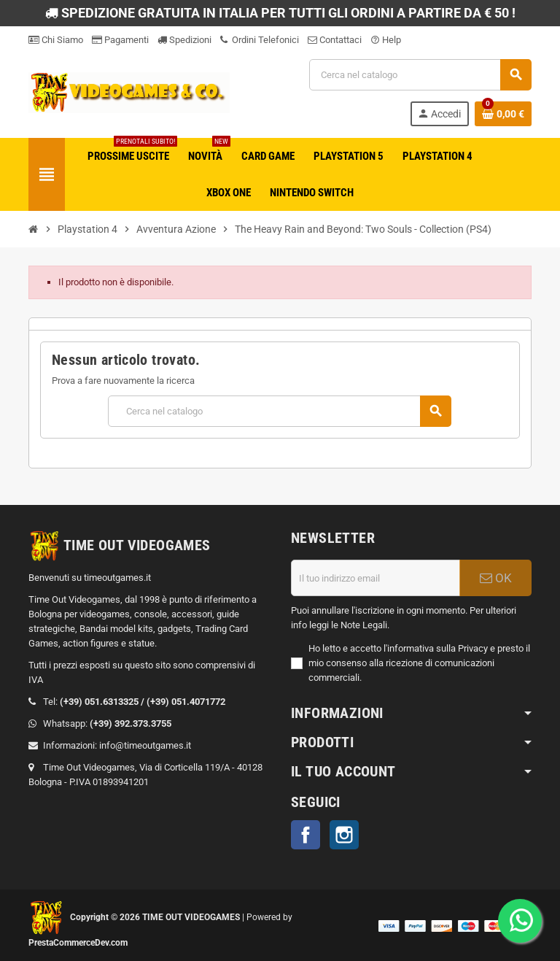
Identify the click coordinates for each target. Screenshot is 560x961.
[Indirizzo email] (376, 578)
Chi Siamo (56, 40)
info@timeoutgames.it (145, 745)
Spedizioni (184, 40)
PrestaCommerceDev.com (78, 943)
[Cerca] (420, 75)
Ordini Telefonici (260, 40)
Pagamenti (120, 40)
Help (386, 40)
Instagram (344, 835)
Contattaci (335, 40)
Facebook (306, 835)
